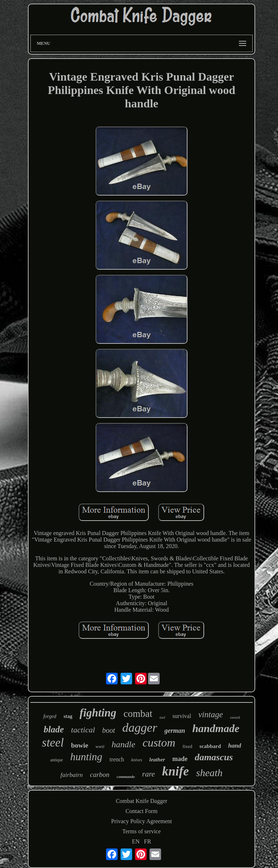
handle (123, 744)
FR (148, 841)
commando (126, 777)
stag (68, 716)
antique (57, 760)
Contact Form (142, 811)
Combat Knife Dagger (142, 801)
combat (138, 714)
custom (159, 743)
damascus (214, 757)
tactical (83, 730)
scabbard (210, 746)
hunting (86, 757)
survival (182, 716)
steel (53, 743)
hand (235, 746)
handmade (216, 728)
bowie (80, 745)
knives (137, 760)
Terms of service (142, 831)
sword (235, 717)
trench (117, 759)
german (175, 731)
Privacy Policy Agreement (142, 821)
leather (157, 760)
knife (176, 771)
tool (163, 717)
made (180, 759)
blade (54, 729)
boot (109, 730)
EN (136, 841)
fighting (98, 713)
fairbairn (71, 775)
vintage (211, 715)
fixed (187, 746)
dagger (140, 728)
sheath (209, 773)
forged (50, 716)
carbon (100, 775)
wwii (100, 746)
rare (148, 774)
